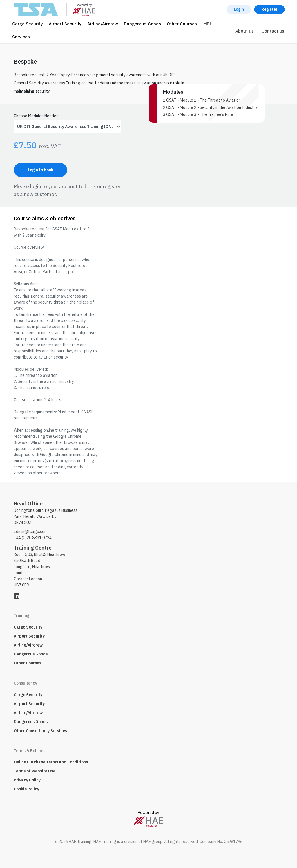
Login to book (41, 170)
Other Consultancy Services (40, 731)
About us (245, 31)
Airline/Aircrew (103, 24)
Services (21, 37)
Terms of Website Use (35, 771)
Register (269, 9)
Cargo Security (28, 24)
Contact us (273, 31)
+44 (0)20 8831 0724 (33, 538)
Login (239, 9)
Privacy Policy (27, 780)
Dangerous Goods (142, 24)
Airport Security (65, 24)
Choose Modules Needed (36, 116)
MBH (208, 24)
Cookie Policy (26, 789)
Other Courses (182, 24)
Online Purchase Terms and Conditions (51, 762)
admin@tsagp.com (31, 532)
